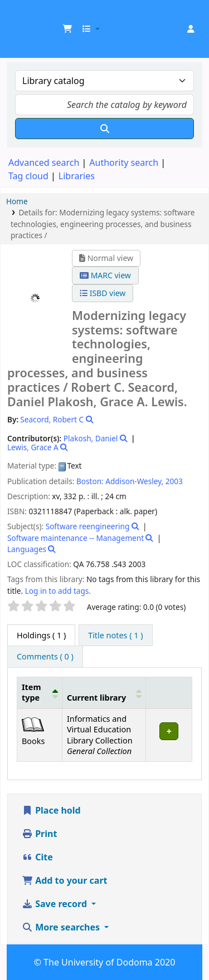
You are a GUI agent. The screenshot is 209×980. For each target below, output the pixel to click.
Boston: (90, 481)
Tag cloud (28, 176)
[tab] (115, 636)
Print (39, 834)
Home (17, 201)
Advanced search (44, 162)
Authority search (124, 162)
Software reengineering (88, 526)
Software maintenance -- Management (76, 538)
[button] (67, 29)
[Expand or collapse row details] (169, 735)
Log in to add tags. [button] (58, 591)
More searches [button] (62, 927)
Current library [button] (96, 698)
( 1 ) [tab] (41, 635)
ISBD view (103, 293)
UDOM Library (21, 16)
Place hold (51, 810)
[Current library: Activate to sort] (104, 692)
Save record (55, 904)
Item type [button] (31, 692)
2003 (174, 481)
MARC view (105, 275)
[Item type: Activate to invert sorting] (40, 692)
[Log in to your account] (191, 29)
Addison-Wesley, (134, 481)
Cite (37, 857)
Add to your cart (65, 880)
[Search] (104, 129)
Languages (27, 549)
